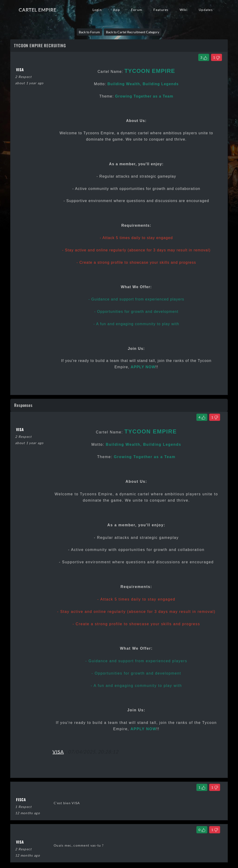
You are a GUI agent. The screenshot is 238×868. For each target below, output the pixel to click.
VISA (58, 752)
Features (161, 10)
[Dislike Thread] (217, 57)
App (116, 10)
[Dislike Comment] (215, 417)
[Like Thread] (204, 57)
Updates (206, 10)
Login (97, 10)
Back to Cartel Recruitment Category (133, 32)
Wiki (184, 10)
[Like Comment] (202, 417)
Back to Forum (89, 32)
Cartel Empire (37, 10)
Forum (137, 10)
